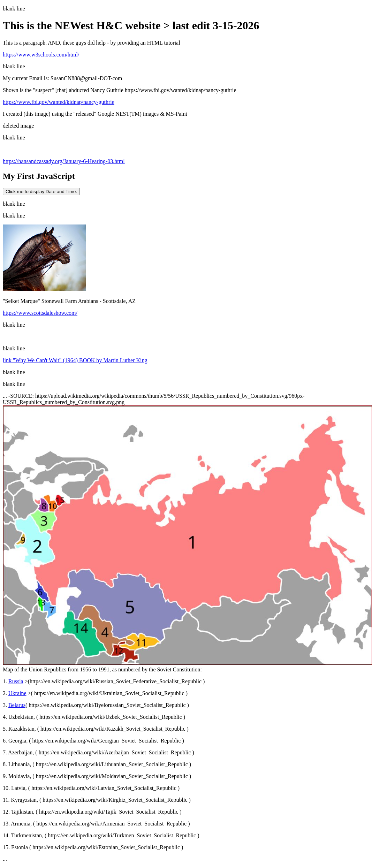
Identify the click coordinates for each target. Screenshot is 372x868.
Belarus (17, 705)
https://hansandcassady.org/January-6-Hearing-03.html (64, 161)
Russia (16, 681)
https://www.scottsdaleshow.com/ (40, 313)
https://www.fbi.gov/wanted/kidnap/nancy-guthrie (59, 102)
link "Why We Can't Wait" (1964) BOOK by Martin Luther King (75, 360)
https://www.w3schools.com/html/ (41, 55)
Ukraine (17, 693)
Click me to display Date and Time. (41, 192)
